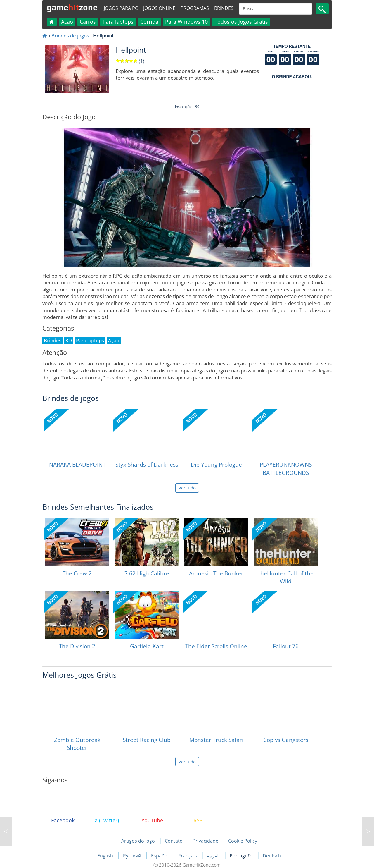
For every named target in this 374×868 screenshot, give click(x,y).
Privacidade (205, 841)
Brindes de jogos (70, 36)
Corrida (149, 22)
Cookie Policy (243, 841)
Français (188, 856)
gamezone (72, 7)
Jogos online (159, 8)
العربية (214, 856)
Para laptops (118, 22)
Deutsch (272, 856)
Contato (174, 841)
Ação (67, 22)
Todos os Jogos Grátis (241, 22)
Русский (133, 856)
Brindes (224, 8)
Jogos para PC (121, 8)
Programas (195, 8)
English (106, 856)
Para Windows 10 (186, 22)
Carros (88, 22)
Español (160, 856)
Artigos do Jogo (138, 841)
